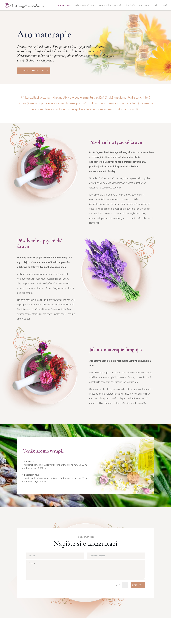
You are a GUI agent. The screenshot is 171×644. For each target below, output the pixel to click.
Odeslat (137, 585)
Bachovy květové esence (85, 5)
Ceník (155, 5)
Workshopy (144, 5)
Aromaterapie (64, 5)
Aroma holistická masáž (110, 5)
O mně (164, 5)
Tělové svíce (130, 5)
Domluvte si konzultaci (34, 71)
